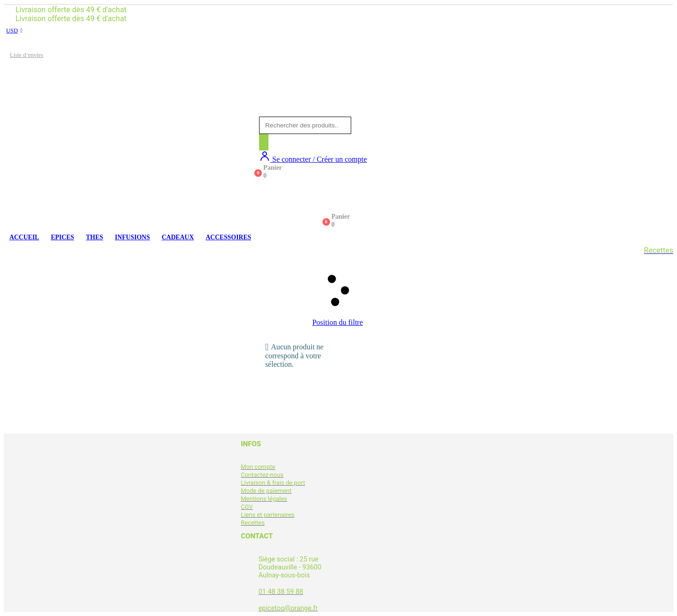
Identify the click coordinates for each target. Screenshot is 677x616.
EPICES (63, 237)
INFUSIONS (132, 237)
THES (95, 237)
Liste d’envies (27, 55)
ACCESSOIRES (228, 237)
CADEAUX (178, 237)
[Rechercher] (264, 142)
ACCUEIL (24, 237)
